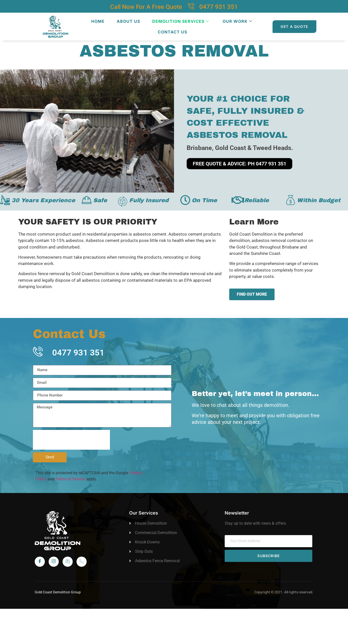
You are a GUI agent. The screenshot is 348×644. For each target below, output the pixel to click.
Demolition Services (181, 21)
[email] (268, 541)
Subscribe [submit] (268, 556)
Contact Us (172, 32)
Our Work (237, 21)
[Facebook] (40, 562)
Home (98, 21)
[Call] (82, 562)
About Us (128, 21)
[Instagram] (54, 562)
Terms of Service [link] (70, 479)
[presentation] (71, 440)
